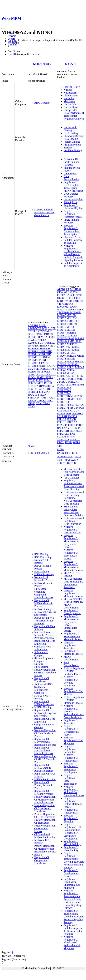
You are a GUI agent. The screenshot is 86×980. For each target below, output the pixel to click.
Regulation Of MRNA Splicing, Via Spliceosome (45, 713)
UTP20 (32, 403)
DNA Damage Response (71, 195)
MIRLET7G (78, 405)
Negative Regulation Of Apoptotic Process (73, 214)
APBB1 (61, 289)
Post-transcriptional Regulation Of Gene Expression (45, 641)
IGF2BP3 (33, 366)
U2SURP (41, 400)
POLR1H (62, 416)
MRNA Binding (43, 609)
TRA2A (51, 398)
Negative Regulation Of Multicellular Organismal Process (74, 791)
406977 (32, 446)
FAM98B (33, 343)
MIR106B (75, 312)
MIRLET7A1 (64, 387)
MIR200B (62, 350)
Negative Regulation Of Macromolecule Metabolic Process (45, 800)
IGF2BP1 (33, 363)
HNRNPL (33, 357)
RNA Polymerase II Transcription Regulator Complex (74, 116)
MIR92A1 (73, 382)
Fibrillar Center (72, 87)
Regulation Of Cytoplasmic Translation (42, 860)
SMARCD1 (63, 434)
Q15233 (77, 456)
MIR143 (71, 327)
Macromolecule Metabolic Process (44, 634)
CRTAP (40, 331)
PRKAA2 (72, 422)
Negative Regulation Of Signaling (71, 818)
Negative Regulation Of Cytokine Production (71, 681)
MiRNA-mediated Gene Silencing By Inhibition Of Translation (73, 583)
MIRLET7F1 (64, 402)
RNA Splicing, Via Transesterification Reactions (44, 621)
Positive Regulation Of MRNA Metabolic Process (74, 700)
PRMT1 (41, 377)
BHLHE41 (75, 289)
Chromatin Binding (74, 136)
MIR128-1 (72, 318)
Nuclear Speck (71, 107)
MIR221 (71, 359)
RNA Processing (43, 557)
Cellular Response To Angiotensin (73, 264)
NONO (71, 64)
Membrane (69, 101)
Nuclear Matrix (72, 104)
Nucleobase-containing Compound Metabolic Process (44, 593)
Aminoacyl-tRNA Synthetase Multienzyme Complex (44, 688)
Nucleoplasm (70, 93)
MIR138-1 (74, 321)
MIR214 (62, 359)
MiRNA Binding (43, 707)
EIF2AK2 (42, 337)
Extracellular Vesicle (70, 629)
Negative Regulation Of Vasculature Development (71, 768)
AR (67, 289)
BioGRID (13, 54)
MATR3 (32, 372)
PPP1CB (71, 419)
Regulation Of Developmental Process (72, 873)
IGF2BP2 (43, 363)
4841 (60, 446)
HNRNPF (45, 349)
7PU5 (74, 463)
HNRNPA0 (49, 343)
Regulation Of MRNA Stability (43, 766)
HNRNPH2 (46, 351)
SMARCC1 (76, 431)
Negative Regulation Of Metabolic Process (45, 828)
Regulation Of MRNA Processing (44, 703)
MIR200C (74, 350)
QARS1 (40, 383)
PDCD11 (51, 374)
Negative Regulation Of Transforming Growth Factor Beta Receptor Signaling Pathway (74, 860)
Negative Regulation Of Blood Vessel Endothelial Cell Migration (72, 943)
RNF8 (60, 428)
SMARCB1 (63, 431)
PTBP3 (32, 380)
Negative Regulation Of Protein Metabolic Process (73, 802)
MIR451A (62, 376)
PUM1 (47, 380)
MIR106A (64, 312)
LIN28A (32, 369)
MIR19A (62, 344)
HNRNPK (46, 354)
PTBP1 (49, 377)
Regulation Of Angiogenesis (71, 811)
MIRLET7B (63, 396)
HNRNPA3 (34, 349)
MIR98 (80, 385)
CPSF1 (31, 331)
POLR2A (72, 416)
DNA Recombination (72, 178)
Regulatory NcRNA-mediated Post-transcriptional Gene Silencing (74, 485)
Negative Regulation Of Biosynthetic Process (71, 554)
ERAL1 (32, 340)
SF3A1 (39, 389)
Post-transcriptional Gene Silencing (74, 494)
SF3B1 (47, 389)
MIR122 (62, 318)
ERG (79, 298)
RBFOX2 (33, 386)
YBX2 (47, 403)
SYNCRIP (33, 398)
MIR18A (70, 338)
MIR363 (62, 373)
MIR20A (62, 356)
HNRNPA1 (34, 346)
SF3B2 (31, 392)
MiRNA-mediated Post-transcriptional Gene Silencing (44, 212)
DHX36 (32, 337)
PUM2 (31, 383)
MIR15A (62, 333)
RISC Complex (42, 103)
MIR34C (72, 370)
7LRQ (60, 463)
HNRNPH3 (34, 354)
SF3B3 (39, 392)
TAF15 (43, 398)
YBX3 (31, 406)
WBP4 (76, 442)
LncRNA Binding (73, 150)
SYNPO (71, 437)
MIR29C (62, 367)
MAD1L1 (62, 310)
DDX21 (40, 334)
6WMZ (74, 460)
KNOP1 (43, 366)
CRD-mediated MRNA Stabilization (45, 836)
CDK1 (76, 292)
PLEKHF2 (77, 413)
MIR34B (62, 370)
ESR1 (60, 301)
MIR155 (71, 330)
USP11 (69, 442)
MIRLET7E (77, 399)
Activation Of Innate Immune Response (71, 162)
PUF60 (40, 380)
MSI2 (40, 372)
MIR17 (61, 338)
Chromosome (71, 96)
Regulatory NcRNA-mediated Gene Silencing (73, 501)
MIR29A (79, 362)
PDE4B (61, 413)
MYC (72, 408)
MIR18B (80, 338)
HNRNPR (33, 360)
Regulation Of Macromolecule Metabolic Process (44, 751)
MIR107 (62, 315)
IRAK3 (69, 304)
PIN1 (68, 413)
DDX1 (31, 334)
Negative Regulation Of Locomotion (71, 749)
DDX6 (79, 295)
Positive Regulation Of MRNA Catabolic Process (74, 671)
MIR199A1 (63, 341)
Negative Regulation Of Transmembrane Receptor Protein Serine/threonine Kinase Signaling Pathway (72, 899)
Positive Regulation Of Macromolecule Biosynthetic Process (45, 849)
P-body (38, 854)
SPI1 (72, 434)
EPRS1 (51, 337)
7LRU (67, 463)
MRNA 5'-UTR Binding (42, 841)
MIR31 (71, 367)
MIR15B (72, 333)
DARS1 (48, 331)
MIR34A (80, 367)
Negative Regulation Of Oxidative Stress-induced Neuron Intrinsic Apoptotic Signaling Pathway (73, 253)
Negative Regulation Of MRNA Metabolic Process (45, 673)
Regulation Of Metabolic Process (44, 792)
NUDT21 (41, 374)
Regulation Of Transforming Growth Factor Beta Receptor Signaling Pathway (74, 917)
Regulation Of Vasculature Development (71, 836)
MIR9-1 (72, 379)
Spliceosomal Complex (41, 654)
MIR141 (62, 327)
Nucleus (68, 90)
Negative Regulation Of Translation (45, 821)
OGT (60, 411)
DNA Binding (71, 133)
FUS (41, 343)
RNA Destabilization (71, 664)
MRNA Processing (73, 191)
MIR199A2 (42, 64)
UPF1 (50, 400)
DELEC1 (62, 298)
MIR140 (73, 324)
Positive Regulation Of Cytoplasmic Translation (44, 808)
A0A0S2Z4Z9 (65, 456)
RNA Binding (71, 139)
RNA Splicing (71, 202)
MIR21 (81, 356)
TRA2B (32, 400)
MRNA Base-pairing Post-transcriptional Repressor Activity (73, 511)
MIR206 (71, 353)
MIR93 (72, 385)
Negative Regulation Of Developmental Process (72, 730)
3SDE (60, 460)
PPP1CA (62, 419)
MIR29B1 (62, 364)
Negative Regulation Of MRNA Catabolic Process (45, 759)
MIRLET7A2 (64, 390)
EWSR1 (68, 301)
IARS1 (43, 360)
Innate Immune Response (71, 221)
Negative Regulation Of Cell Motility (73, 691)
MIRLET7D (64, 399)
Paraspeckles (70, 110)
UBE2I (61, 442)
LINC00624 (63, 307)
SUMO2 (62, 437)
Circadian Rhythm (73, 199)
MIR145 (62, 330)
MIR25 (70, 362)
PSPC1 (72, 425)
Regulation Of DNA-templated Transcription (72, 185)
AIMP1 (43, 325)
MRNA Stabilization (45, 779)
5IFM (67, 460)
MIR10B (71, 315)
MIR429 (71, 373)
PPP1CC (62, 422)
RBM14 (43, 386)
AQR (44, 328)
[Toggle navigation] (3, 28)
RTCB (31, 389)
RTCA (51, 386)
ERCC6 (71, 298)
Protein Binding (72, 142)
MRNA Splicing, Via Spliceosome (45, 613)
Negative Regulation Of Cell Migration (73, 740)
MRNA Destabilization (71, 658)
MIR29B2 (74, 364)
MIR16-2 (72, 336)
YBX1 (39, 403)
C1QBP (52, 328)
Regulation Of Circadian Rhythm (73, 207)
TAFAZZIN (63, 439)
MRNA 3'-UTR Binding (42, 697)
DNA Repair (70, 173)
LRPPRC (42, 369)
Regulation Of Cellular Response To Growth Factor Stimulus (73, 930)
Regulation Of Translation (42, 680)
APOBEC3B (34, 328)
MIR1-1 (72, 310)
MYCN (80, 408)
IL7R (62, 304)
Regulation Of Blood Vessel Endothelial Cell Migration (72, 883)
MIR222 (62, 362)
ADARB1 (33, 325)
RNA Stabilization (44, 771)
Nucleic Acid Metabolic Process (44, 579)
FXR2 (76, 301)
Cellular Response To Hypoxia (73, 241)
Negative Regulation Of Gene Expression (72, 530)
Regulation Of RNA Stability (71, 849)
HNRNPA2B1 (47, 346)
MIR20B (72, 356)
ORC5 (66, 411)
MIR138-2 (63, 324)
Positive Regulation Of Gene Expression (45, 815)
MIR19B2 (62, 347)
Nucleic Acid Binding (70, 129)
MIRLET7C (77, 396)
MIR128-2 (63, 321)
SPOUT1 (33, 395)
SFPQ (47, 392)
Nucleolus (69, 98)
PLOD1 (32, 377)
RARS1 (48, 383)
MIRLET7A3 (64, 393)
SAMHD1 (69, 428)
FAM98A (41, 340)
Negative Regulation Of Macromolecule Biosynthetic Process (72, 541)
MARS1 (52, 369)
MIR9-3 (63, 382)
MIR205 (62, 353)
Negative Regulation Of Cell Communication (73, 827)
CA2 (70, 292)
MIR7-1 (72, 376)
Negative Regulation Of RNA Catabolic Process (45, 733)
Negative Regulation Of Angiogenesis (71, 758)
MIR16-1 (62, 336)
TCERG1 (75, 439)
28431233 (13, 43)
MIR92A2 (62, 385)
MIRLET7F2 (64, 405)
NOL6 (47, 372)
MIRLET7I (63, 408)
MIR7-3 (63, 379)
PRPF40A (62, 425)
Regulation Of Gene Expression (45, 720)
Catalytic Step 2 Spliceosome (43, 648)
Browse (12, 36)
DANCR (70, 295)
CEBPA (61, 295)
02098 (60, 449)
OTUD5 (74, 411)
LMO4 (74, 307)
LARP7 (51, 366)
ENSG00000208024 (38, 453)
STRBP (42, 395)
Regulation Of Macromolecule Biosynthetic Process (45, 742)
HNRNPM (44, 357)
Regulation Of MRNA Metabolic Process (44, 603)
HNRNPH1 (34, 351)
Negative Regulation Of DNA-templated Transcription (72, 230)
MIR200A (74, 347)
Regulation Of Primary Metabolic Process (44, 785)
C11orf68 (62, 292)
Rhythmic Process (73, 237)
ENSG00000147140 (68, 453)
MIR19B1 (72, 344)
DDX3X (48, 334)
